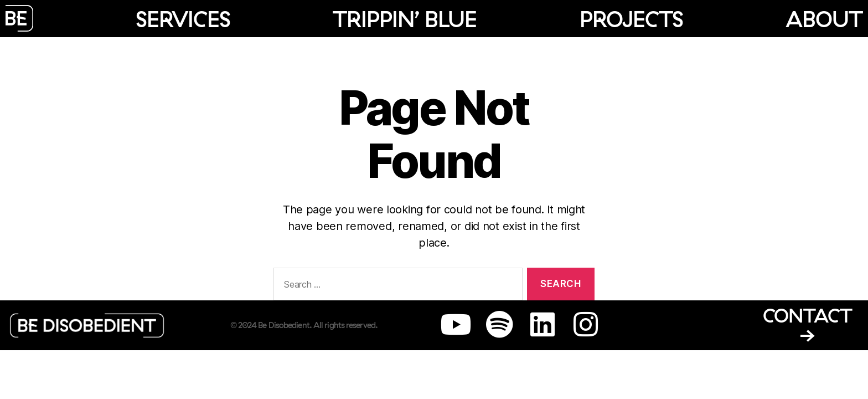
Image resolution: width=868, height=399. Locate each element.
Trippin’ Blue (405, 19)
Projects (631, 19)
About (824, 19)
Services (183, 19)
